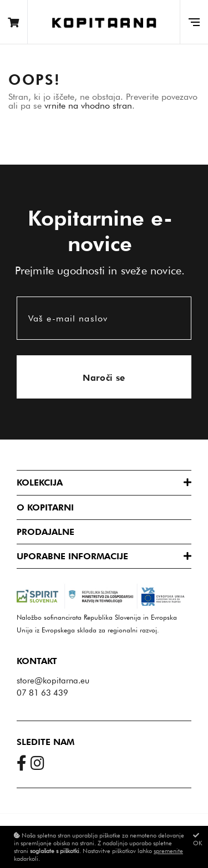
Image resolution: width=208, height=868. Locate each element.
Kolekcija (40, 482)
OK (198, 839)
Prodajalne (45, 532)
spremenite (168, 851)
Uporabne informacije (72, 556)
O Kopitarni (45, 507)
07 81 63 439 (42, 693)
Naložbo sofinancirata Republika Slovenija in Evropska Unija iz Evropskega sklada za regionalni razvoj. (104, 613)
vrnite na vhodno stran (88, 106)
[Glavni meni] (194, 22)
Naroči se (104, 378)
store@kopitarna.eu (53, 681)
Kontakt (37, 661)
